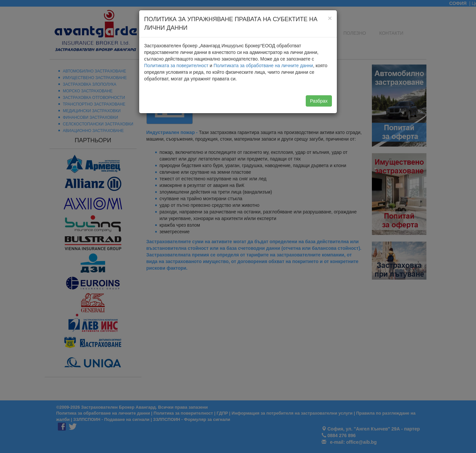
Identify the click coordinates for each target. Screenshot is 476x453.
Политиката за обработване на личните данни (263, 66)
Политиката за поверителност (176, 66)
